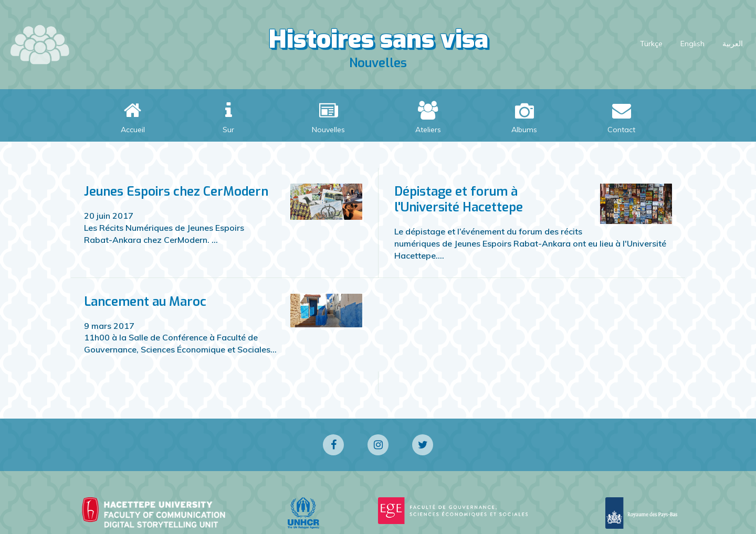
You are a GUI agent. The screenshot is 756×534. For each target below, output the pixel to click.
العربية (733, 44)
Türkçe (651, 44)
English (692, 44)
